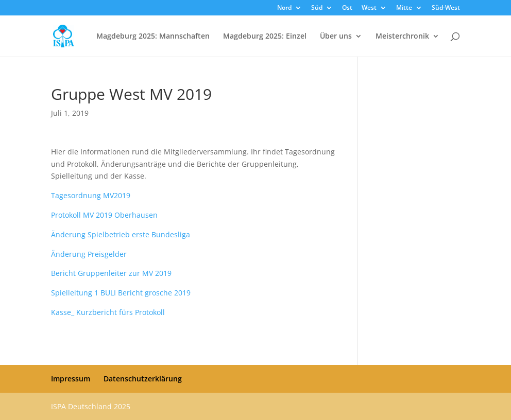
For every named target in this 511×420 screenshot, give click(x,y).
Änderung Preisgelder (89, 254)
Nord (284, 8)
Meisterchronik (402, 37)
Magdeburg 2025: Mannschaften (153, 37)
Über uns (336, 37)
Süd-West (446, 8)
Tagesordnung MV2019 (91, 195)
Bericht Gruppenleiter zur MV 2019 (111, 273)
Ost (347, 8)
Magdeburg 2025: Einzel (265, 37)
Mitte (404, 8)
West (369, 8)
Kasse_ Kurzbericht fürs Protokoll (108, 312)
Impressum (71, 379)
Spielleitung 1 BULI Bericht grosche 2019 (121, 293)
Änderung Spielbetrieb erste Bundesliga (121, 234)
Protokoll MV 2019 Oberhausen (104, 215)
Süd (317, 8)
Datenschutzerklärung (143, 379)
